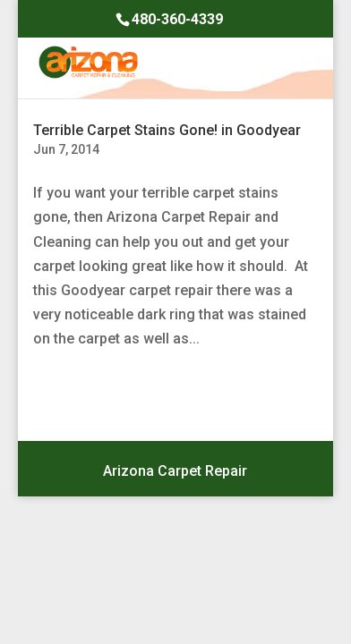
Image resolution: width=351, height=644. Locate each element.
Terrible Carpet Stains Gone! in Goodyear (167, 130)
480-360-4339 (177, 19)
